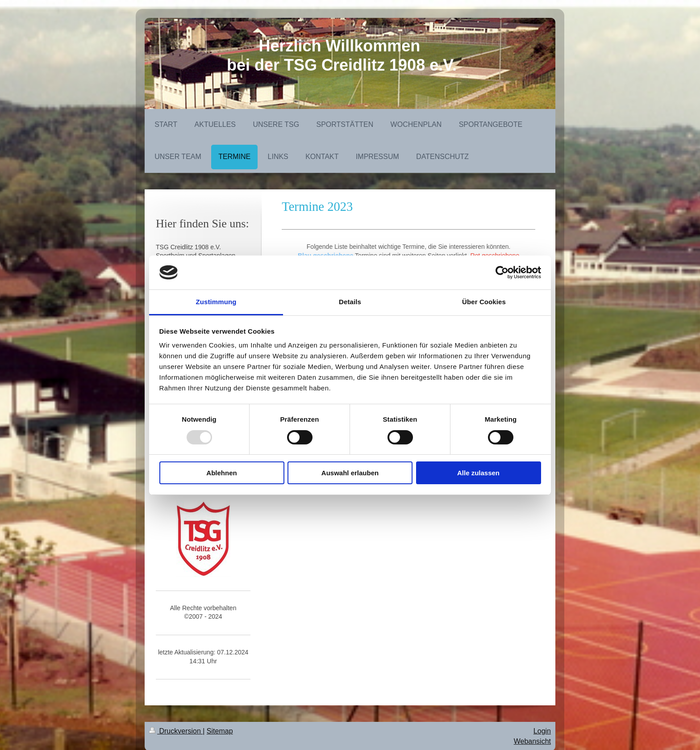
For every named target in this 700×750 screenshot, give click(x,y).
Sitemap (220, 731)
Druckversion (176, 731)
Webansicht (532, 741)
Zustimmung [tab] (216, 302)
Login (542, 731)
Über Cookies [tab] (484, 302)
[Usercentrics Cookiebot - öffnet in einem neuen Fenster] (502, 272)
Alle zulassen (478, 473)
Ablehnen (221, 473)
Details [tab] (350, 302)
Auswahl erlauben (350, 473)
